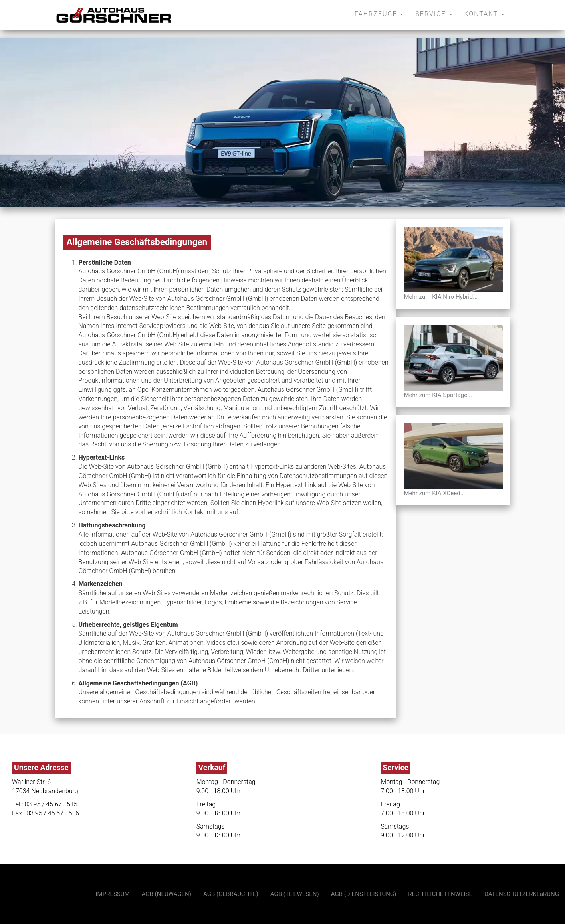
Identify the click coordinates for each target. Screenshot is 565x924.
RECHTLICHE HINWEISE (440, 894)
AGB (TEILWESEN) (295, 894)
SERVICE (434, 14)
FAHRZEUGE (379, 14)
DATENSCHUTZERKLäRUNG (522, 894)
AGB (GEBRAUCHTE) (231, 894)
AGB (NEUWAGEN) (167, 894)
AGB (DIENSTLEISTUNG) (364, 894)
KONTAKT (484, 14)
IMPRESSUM (113, 894)
